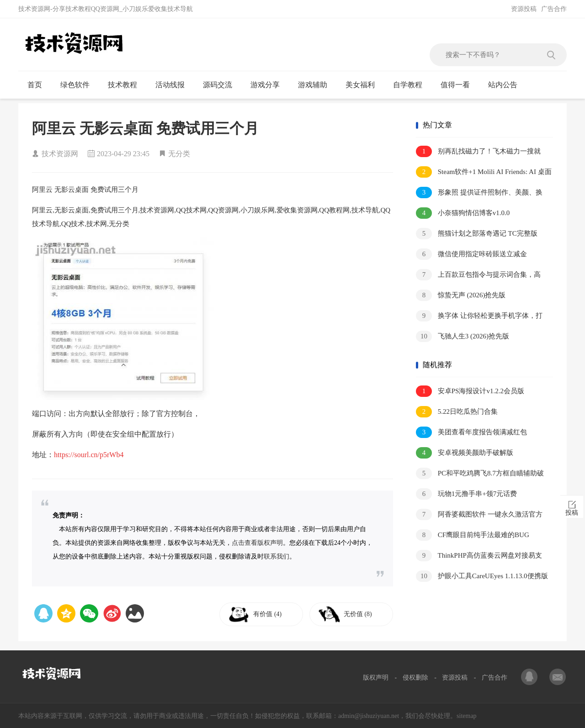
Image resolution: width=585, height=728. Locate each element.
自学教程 (412, 85)
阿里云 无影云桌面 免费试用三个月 (145, 128)
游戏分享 (269, 85)
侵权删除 (415, 678)
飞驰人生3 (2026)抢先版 (463, 336)
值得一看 (459, 85)
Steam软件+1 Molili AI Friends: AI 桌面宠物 (484, 172)
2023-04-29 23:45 (123, 154)
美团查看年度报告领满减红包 (471, 432)
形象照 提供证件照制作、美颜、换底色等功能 (479, 193)
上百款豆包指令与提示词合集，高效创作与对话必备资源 (478, 275)
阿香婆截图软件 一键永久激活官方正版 (479, 515)
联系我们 (277, 557)
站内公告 (507, 85)
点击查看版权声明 (257, 543)
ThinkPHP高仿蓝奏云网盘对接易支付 (479, 556)
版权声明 (376, 678)
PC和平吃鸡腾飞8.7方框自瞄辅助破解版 (480, 474)
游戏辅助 (316, 85)
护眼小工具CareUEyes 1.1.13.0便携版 (482, 576)
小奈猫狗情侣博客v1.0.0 (463, 213)
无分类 (179, 154)
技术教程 (126, 85)
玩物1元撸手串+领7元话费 (466, 494)
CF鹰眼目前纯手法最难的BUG (473, 535)
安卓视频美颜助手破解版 (465, 453)
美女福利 (364, 85)
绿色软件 (79, 85)
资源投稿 (524, 9)
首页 (39, 85)
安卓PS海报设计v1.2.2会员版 (470, 391)
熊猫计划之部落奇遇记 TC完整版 (477, 234)
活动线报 (174, 85)
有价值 (271, 614)
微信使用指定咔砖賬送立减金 (471, 254)
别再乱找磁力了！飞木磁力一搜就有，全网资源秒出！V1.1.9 (478, 152)
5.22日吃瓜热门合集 (457, 412)
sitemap (467, 716)
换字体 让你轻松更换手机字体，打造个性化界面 (479, 316)
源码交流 (221, 85)
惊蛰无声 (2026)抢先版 (461, 295)
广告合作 (554, 9)
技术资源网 (60, 154)
